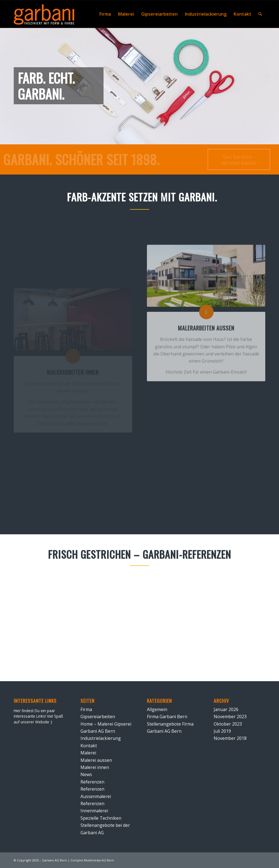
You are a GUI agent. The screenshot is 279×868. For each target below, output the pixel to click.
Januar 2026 (226, 709)
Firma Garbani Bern (167, 717)
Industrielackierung (101, 738)
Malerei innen (95, 767)
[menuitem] (105, 14)
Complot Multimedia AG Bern (92, 860)
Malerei (88, 753)
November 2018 (230, 738)
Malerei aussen (96, 760)
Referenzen (92, 782)
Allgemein (157, 709)
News (86, 774)
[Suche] (260, 14)
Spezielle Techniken (101, 818)
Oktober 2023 (228, 724)
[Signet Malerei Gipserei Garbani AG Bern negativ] (44, 15)
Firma (86, 709)
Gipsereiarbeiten (98, 717)
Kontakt (89, 746)
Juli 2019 (222, 731)
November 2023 (230, 717)
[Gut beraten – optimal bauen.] (235, 159)
